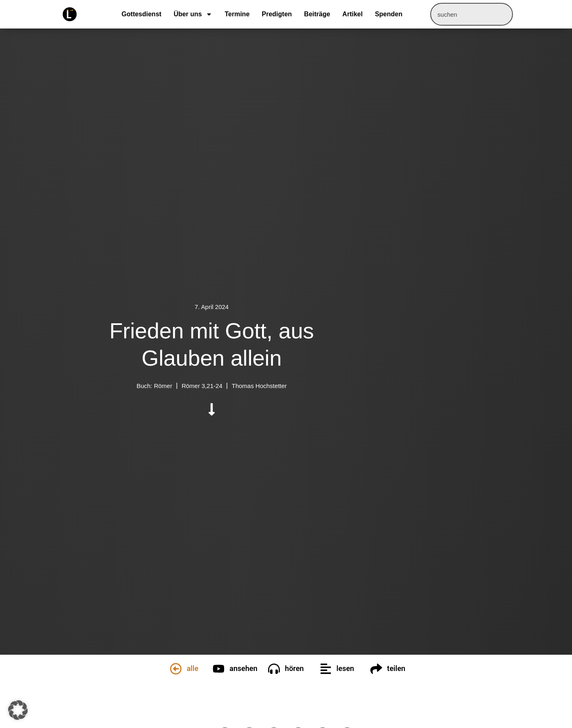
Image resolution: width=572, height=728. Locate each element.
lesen (345, 668)
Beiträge (317, 14)
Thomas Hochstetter (259, 386)
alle (192, 668)
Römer (163, 386)
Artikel (352, 14)
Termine (237, 14)
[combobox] (472, 14)
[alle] (176, 669)
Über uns (193, 14)
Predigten (277, 14)
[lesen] (326, 669)
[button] (18, 710)
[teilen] (376, 669)
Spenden (389, 14)
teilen (396, 668)
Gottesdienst (141, 14)
